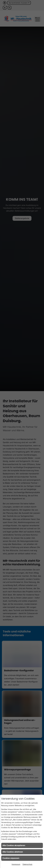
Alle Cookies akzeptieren (14, 845)
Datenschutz (28, 864)
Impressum (16, 864)
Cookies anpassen (11, 858)
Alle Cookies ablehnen (13, 852)
